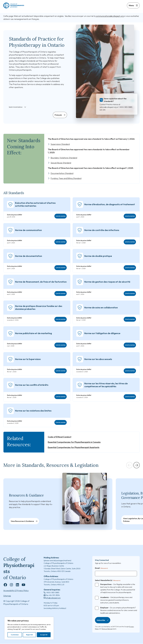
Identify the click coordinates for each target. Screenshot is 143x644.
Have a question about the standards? (115, 100)
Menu (131, 6)
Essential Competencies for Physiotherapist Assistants (74, 447)
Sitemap (7, 596)
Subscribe (101, 620)
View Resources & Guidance (22, 521)
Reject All (29, 635)
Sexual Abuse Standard (61, 163)
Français (58, 115)
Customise (15, 635)
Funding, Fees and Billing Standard (66, 178)
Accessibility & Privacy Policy (16, 591)
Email (101, 568)
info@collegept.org (53, 598)
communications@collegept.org (110, 16)
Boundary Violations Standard (64, 158)
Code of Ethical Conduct (60, 437)
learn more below (16, 107)
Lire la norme (61, 216)
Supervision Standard (60, 144)
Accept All (44, 635)
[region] (29, 628)
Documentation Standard (62, 173)
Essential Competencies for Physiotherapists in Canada (74, 442)
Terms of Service (107, 629)
